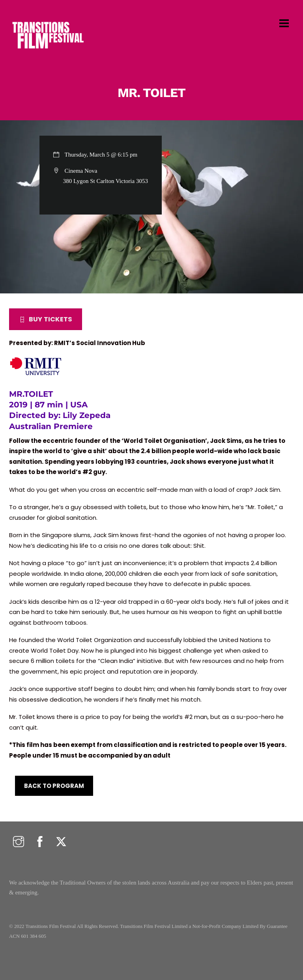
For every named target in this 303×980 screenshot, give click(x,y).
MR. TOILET (151, 93)
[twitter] (61, 842)
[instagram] (19, 842)
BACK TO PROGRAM (54, 786)
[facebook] (40, 842)
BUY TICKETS (46, 319)
